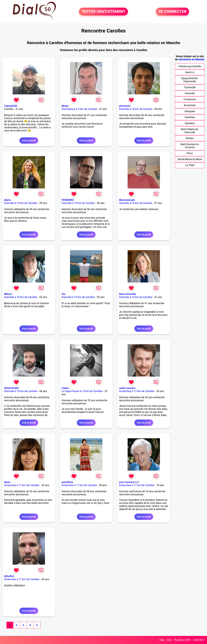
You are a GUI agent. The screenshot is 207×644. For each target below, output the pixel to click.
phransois (125, 106)
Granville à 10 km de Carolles (136, 109)
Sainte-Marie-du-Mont (190, 159)
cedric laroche (127, 388)
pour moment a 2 (129, 482)
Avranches (190, 105)
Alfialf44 (9, 576)
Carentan (190, 117)
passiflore (67, 482)
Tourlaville (190, 87)
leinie (7, 482)
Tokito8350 (11, 106)
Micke (65, 106)
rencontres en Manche (192, 59)
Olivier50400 (11, 388)
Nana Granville (127, 294)
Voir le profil (29, 141)
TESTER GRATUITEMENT (103, 12)
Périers (190, 138)
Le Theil (190, 165)
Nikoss (8, 294)
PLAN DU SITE (182, 640)
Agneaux (190, 123)
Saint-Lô (190, 72)
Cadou (65, 388)
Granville (190, 93)
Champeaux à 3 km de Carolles (79, 109)
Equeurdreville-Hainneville (190, 80)
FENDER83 (68, 200)
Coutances (190, 99)
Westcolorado (127, 200)
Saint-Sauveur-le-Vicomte (190, 146)
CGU (169, 640)
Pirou (190, 153)
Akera (7, 200)
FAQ (162, 640)
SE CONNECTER (172, 12)
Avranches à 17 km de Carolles (137, 391)
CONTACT (199, 640)
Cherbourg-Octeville (190, 66)
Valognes (190, 111)
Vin (63, 294)
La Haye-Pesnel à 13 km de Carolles (82, 391)
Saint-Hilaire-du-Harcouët (190, 131)
